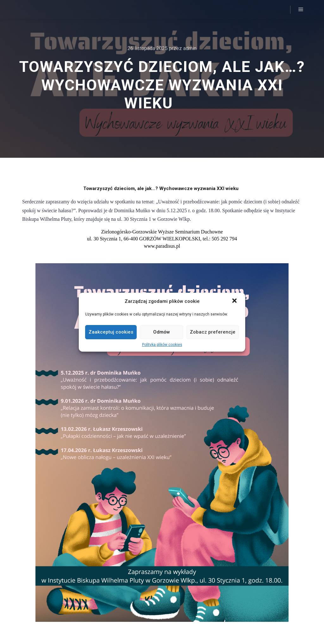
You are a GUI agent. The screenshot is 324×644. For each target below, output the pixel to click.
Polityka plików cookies (162, 345)
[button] (235, 301)
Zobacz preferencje (213, 332)
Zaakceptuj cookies (111, 332)
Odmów (162, 332)
